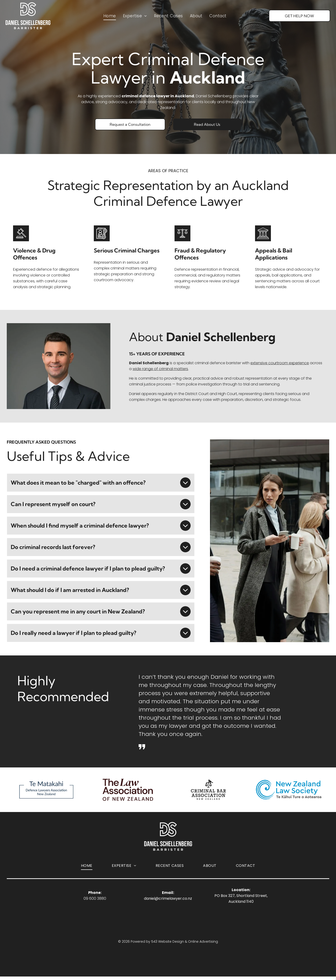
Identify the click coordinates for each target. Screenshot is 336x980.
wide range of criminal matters (160, 369)
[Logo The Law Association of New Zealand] (128, 791)
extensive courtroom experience (280, 363)
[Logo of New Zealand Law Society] (289, 791)
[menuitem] (110, 18)
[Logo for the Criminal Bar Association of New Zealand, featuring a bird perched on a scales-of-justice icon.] (208, 791)
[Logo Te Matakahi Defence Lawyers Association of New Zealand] (47, 791)
